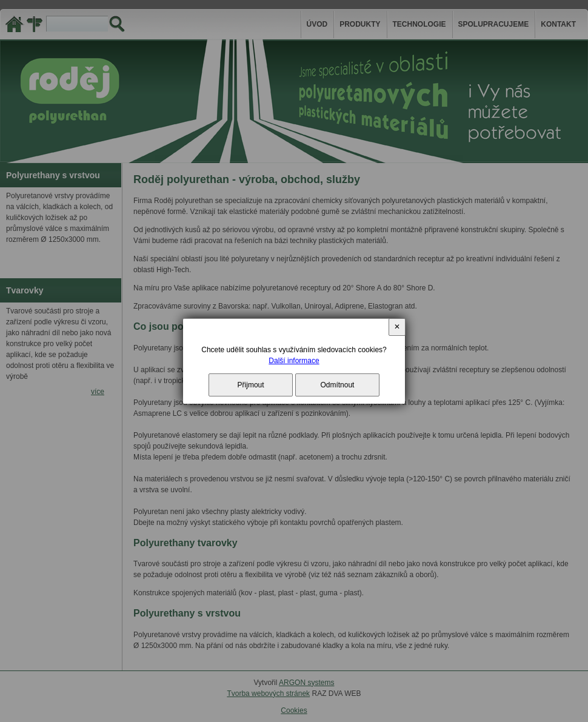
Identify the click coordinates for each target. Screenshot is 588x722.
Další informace (294, 361)
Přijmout (251, 385)
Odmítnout (337, 385)
